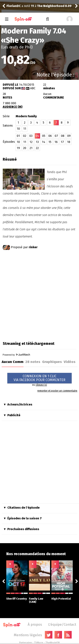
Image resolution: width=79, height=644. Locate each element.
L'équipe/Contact (62, 624)
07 (56, 136)
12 (31, 142)
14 (44, 142)
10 (18, 129)
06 (50, 136)
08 (63, 136)
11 (25, 129)
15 (50, 142)
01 (18, 136)
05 (44, 136)
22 (37, 148)
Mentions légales (28, 635)
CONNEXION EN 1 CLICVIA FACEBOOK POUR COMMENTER (39, 378)
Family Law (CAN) (40, 598)
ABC (33, 88)
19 (18, 148)
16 (56, 142)
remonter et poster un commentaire (57, 391)
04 (37, 136)
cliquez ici (41, 385)
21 (31, 148)
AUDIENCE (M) (13, 107)
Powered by (16, 355)
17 (62, 142)
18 (69, 142)
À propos (35, 624)
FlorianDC (14, 6)
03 (31, 136)
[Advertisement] (39, 295)
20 (25, 148)
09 (69, 136)
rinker (33, 247)
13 (37, 142)
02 (25, 136)
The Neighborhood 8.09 (54, 6)
